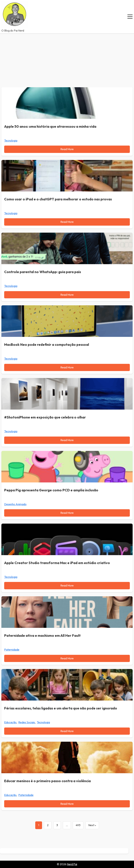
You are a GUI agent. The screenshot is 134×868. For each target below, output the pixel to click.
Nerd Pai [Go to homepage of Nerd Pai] (72, 864)
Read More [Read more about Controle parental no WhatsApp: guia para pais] (67, 295)
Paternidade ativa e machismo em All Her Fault (42, 635)
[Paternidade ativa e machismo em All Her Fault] (67, 612)
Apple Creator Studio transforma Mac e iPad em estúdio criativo (57, 563)
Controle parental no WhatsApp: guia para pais (43, 272)
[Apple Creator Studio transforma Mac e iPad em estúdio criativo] (67, 539)
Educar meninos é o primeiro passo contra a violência (47, 781)
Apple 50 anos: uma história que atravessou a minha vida (50, 126)
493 (78, 825)
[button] (130, 17)
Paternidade (12, 650)
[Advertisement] (67, 60)
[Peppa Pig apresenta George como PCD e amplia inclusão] (67, 467)
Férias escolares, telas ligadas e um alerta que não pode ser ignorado (61, 708)
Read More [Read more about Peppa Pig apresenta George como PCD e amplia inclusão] (67, 513)
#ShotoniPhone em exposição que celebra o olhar (45, 417)
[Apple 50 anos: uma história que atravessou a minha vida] (67, 103)
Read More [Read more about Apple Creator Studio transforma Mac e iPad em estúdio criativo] (67, 585)
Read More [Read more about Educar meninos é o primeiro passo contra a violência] (67, 804)
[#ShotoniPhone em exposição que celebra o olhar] (67, 394)
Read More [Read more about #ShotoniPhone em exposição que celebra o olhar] (67, 440)
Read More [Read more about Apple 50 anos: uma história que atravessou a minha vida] (67, 149)
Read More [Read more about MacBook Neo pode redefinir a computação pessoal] (67, 367)
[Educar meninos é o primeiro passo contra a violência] (67, 757)
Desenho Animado (15, 504)
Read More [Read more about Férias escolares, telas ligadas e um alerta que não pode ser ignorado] (67, 731)
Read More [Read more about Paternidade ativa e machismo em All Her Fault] (67, 658)
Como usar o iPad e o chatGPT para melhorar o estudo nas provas (58, 199)
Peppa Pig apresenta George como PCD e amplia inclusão (51, 490)
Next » (92, 825)
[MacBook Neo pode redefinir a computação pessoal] (67, 321)
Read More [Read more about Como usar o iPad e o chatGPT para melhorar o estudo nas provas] (67, 222)
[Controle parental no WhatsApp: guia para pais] (67, 248)
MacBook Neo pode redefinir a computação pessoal (47, 344)
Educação (10, 722)
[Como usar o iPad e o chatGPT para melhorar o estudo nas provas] (67, 176)
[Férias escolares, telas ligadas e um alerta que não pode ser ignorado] (67, 685)
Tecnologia (11, 140)
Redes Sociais (27, 722)
